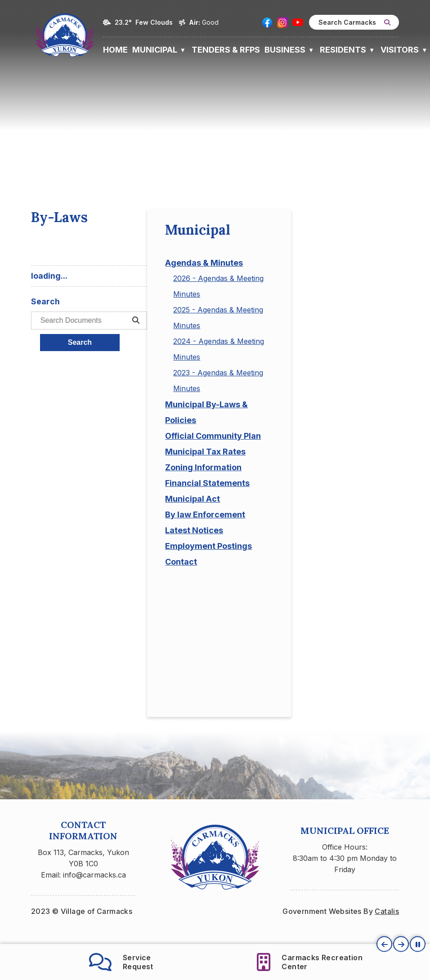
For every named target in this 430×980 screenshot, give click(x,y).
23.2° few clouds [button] (144, 22)
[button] (387, 22)
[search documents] (286, 328)
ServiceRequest (121, 962)
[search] (354, 22)
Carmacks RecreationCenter (310, 962)
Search (238, 350)
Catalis (387, 926)
